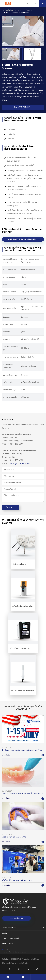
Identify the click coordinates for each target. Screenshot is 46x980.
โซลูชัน (5, 933)
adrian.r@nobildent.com (19, 464)
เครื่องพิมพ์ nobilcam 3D (22, 606)
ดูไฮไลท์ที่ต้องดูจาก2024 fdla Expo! (17, 880)
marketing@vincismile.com (15, 952)
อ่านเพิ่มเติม (23, 755)
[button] (42, 53)
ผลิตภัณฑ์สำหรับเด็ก (9, 928)
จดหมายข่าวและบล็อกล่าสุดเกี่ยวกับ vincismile (23, 708)
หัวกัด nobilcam (19, 564)
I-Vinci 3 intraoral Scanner (23, 691)
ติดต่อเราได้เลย (17, 918)
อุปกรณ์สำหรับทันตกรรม (24, 10)
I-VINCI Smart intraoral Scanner (23, 239)
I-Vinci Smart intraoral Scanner (18, 13)
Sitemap (5, 963)
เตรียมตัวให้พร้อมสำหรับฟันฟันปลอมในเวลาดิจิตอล (22, 794)
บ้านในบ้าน (9, 10)
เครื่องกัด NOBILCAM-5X (20, 648)
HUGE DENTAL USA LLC (19, 959)
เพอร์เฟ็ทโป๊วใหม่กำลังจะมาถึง (14, 837)
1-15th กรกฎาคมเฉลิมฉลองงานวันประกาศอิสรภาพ (22, 750)
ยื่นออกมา (11, 507)
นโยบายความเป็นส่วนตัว (19, 963)
